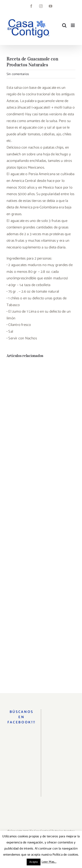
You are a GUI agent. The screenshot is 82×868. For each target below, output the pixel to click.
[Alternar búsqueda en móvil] (64, 25)
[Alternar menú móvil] (73, 25)
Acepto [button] (34, 862)
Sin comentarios (18, 74)
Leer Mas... (49, 862)
